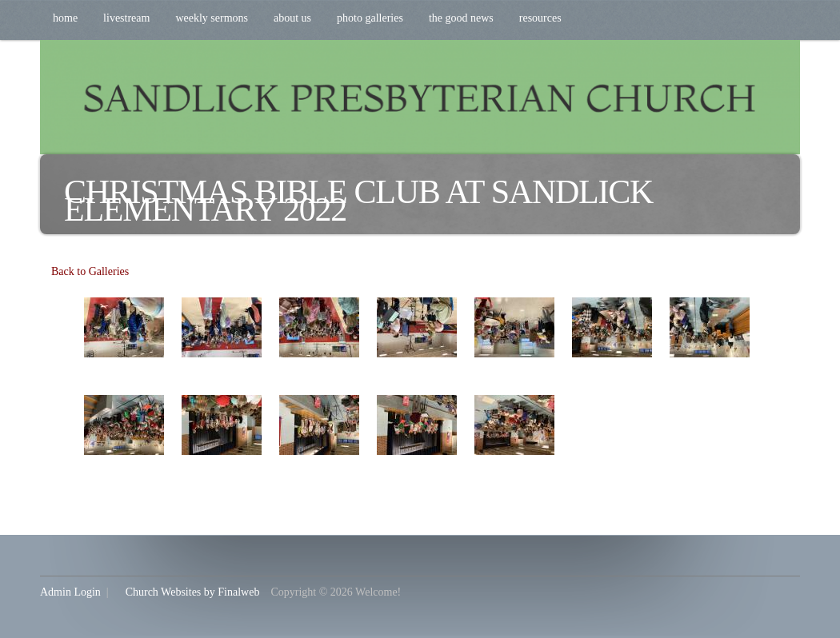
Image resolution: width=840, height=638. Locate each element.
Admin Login (70, 592)
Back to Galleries (90, 271)
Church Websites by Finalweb (193, 592)
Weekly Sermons (212, 18)
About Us (292, 18)
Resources (540, 18)
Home (65, 18)
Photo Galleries (370, 18)
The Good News (461, 18)
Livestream (126, 18)
